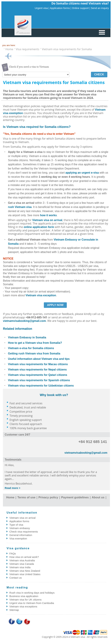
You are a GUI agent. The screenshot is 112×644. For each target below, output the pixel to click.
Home (10, 497)
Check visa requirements (24, 532)
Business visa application (24, 596)
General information (21, 535)
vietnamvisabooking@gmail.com (24, 321)
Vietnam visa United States (25, 574)
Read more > (12, 488)
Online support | (81, 8)
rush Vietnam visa (20, 207)
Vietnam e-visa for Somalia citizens (31, 348)
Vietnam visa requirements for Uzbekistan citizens (41, 386)
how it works (48, 215)
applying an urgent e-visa (82, 173)
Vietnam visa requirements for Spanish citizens (39, 380)
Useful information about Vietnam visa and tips (39, 359)
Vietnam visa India (20, 567)
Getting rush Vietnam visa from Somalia (34, 353)
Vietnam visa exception (41, 295)
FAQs (13, 553)
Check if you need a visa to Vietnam (29, 67)
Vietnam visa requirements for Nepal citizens (37, 370)
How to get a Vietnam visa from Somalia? (35, 343)
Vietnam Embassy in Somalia (27, 337)
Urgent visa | (42, 8)
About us (98, 497)
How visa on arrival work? (24, 557)
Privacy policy (48, 497)
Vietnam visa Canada (22, 564)
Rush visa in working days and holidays (32, 593)
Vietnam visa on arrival (47, 220)
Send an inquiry (100, 8)
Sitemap (14, 610)
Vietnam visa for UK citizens (25, 600)
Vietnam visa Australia (22, 560)
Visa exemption (18, 538)
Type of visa (16, 525)
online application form (39, 227)
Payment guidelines (75, 497)
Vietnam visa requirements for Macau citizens (38, 364)
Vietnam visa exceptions (23, 606)
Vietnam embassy (20, 528)
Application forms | (60, 8)
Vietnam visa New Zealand (25, 571)
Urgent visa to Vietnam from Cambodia (32, 603)
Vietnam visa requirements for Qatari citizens (38, 375)
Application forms (19, 521)
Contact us (16, 578)
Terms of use (26, 497)
